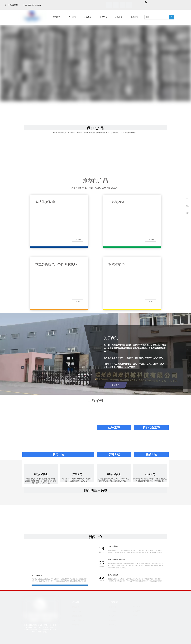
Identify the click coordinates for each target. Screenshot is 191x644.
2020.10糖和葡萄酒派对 (117, 560)
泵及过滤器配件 (78, 620)
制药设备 (76, 607)
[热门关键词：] (172, 17)
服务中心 (112, 620)
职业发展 (137, 606)
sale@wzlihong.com (33, 5)
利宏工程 (76, 625)
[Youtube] (129, 5)
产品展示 (112, 616)
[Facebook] (109, 5)
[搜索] (157, 17)
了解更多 (77, 239)
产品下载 (137, 611)
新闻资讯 (112, 625)
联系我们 (137, 615)
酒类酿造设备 (77, 616)
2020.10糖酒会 (37, 576)
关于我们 (112, 607)
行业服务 (112, 611)
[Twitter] (123, 5)
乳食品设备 (77, 611)
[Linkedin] (116, 5)
